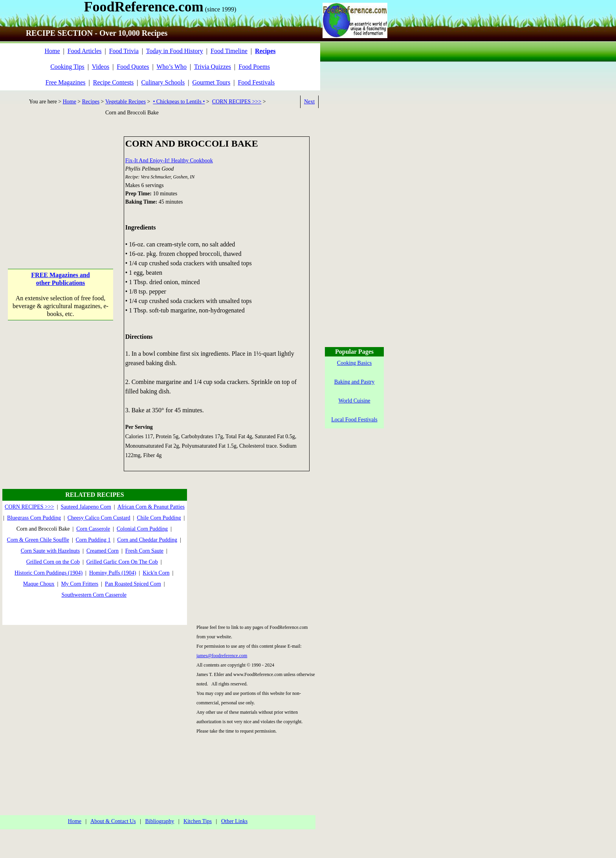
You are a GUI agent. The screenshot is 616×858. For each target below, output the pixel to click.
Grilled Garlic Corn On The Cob (122, 562)
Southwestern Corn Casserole (94, 595)
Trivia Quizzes (213, 67)
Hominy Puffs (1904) (113, 573)
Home (52, 51)
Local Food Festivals (354, 420)
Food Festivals (256, 82)
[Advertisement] (61, 186)
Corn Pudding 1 (93, 540)
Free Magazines (66, 82)
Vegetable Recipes (126, 102)
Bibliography (159, 821)
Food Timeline (229, 51)
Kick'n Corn (156, 573)
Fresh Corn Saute (144, 551)
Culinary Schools (163, 82)
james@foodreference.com (222, 656)
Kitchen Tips (198, 821)
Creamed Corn (103, 551)
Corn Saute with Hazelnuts (50, 551)
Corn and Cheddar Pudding (147, 540)
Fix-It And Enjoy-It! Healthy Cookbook (169, 161)
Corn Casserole (93, 529)
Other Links (234, 821)
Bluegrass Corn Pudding (34, 518)
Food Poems (254, 67)
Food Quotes (133, 67)
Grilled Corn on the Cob (53, 562)
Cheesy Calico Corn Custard (99, 518)
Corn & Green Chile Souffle (38, 540)
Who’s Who (172, 67)
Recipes (91, 102)
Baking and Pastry (355, 382)
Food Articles (85, 51)
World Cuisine (355, 401)
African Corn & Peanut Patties (151, 507)
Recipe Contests (114, 82)
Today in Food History (175, 51)
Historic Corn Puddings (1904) (49, 573)
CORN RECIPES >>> (237, 102)
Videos (101, 67)
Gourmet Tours (211, 82)
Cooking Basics (354, 363)
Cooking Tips (67, 67)
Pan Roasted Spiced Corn (133, 584)
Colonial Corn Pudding (142, 529)
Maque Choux (39, 584)
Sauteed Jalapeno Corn (86, 507)
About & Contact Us (113, 821)
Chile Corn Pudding (159, 518)
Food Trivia (124, 51)
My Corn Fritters (80, 584)
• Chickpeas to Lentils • (179, 102)
